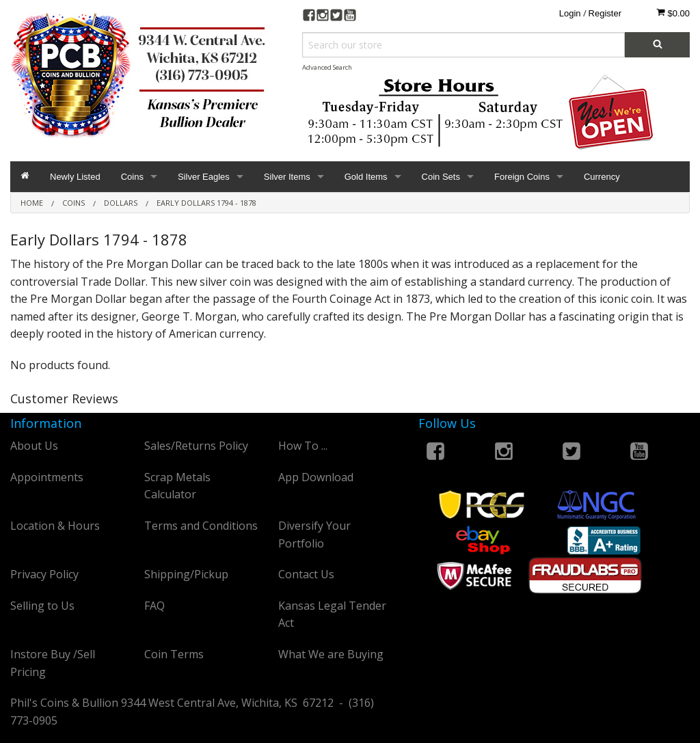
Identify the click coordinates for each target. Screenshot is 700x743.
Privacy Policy (44, 574)
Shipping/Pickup (186, 574)
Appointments (47, 477)
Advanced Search (327, 67)
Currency (602, 177)
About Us (34, 446)
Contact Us (306, 574)
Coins (132, 177)
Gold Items (366, 177)
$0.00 (673, 13)
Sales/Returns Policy (196, 446)
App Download (316, 477)
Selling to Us (42, 606)
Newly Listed (75, 177)
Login (570, 13)
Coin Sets (441, 177)
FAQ (154, 606)
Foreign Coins (522, 177)
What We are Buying (331, 654)
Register (605, 13)
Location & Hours (55, 526)
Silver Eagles (204, 177)
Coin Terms (174, 654)
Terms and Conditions (201, 526)
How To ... (303, 446)
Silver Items (287, 177)
